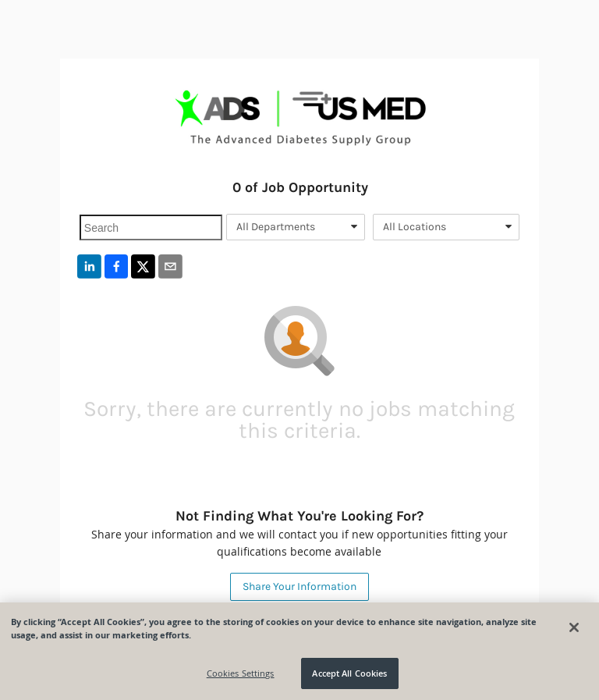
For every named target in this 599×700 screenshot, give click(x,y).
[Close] (574, 627)
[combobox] (296, 227)
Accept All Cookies (349, 673)
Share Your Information (299, 586)
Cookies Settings (241, 673)
